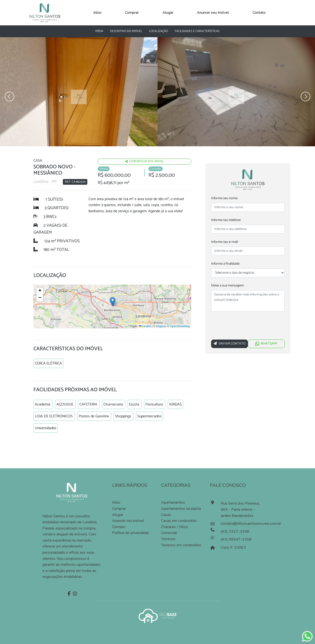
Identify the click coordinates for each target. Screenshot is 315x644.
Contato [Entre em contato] (119, 526)
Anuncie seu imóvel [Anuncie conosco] (128, 520)
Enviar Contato (229, 344)
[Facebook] (69, 593)
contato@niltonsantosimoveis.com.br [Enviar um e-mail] (242, 523)
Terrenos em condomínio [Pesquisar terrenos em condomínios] (181, 544)
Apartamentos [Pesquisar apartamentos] (173, 502)
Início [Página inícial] (116, 502)
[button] (113, 301)
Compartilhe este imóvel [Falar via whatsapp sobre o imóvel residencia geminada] (145, 161)
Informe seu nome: (224, 198)
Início (97, 13)
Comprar (132, 13)
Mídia (99, 31)
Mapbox (161, 326)
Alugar (168, 13)
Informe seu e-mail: (225, 242)
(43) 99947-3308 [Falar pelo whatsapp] (236, 539)
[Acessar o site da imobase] (157, 615)
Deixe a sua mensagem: (228, 286)
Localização (158, 31)
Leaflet (145, 326)
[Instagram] (74, 593)
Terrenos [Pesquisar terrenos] (168, 538)
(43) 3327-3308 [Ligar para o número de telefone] (235, 531)
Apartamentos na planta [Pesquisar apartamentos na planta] (181, 508)
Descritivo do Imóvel (126, 31)
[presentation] (247, 327)
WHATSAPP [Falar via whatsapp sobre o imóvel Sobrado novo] (266, 344)
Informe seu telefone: (226, 220)
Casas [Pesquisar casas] (166, 514)
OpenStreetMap (180, 326)
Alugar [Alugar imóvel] (118, 514)
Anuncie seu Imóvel (213, 13)
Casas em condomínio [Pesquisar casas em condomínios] (179, 520)
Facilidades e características (197, 31)
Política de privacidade (131, 532)
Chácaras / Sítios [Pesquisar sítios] (175, 526)
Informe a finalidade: (225, 264)
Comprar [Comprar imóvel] (119, 508)
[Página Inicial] (45, 12)
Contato (259, 13)
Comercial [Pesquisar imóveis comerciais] (169, 532)
